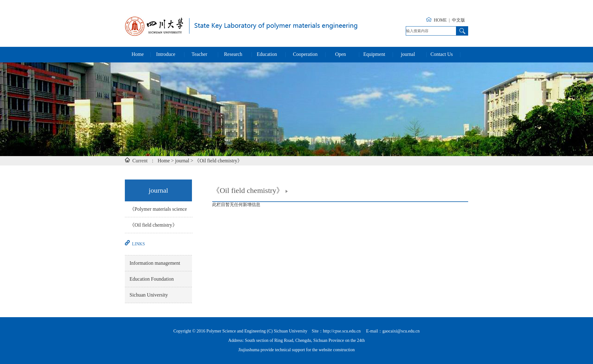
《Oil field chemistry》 (218, 161)
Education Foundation (152, 279)
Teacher (199, 54)
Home (137, 54)
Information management (155, 263)
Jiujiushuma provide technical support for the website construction (297, 350)
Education (267, 54)
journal (408, 54)
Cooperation (305, 54)
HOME (440, 20)
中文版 (458, 20)
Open (341, 54)
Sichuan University (149, 295)
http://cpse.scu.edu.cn (342, 331)
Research (233, 54)
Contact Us (442, 54)
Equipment (374, 54)
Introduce (166, 54)
